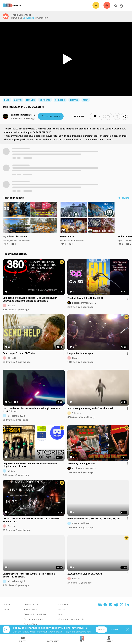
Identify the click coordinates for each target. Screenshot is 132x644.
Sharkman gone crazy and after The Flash (90, 408)
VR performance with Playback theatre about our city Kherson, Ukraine (30, 465)
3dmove (77, 413)
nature (31, 100)
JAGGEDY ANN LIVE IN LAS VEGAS (85, 574)
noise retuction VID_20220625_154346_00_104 (94, 519)
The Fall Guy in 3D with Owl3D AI (85, 298)
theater (60, 100)
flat (7, 100)
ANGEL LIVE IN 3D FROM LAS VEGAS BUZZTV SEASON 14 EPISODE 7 (31, 520)
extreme (45, 100)
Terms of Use (31, 609)
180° (86, 100)
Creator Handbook (33, 619)
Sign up (101, 629)
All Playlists (124, 198)
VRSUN (11, 471)
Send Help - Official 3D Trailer (19, 353)
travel (74, 100)
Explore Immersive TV (23, 115)
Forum (62, 609)
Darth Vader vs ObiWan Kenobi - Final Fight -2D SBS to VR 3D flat (31, 410)
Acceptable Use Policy (35, 614)
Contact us (64, 604)
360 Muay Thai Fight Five (81, 464)
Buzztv (11, 305)
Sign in (115, 629)
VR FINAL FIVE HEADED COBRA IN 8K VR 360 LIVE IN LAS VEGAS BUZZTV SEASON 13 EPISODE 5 (30, 299)
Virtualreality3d (16, 416)
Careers (7, 609)
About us (7, 604)
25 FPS (18, 100)
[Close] (127, 630)
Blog (61, 614)
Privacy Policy (31, 604)
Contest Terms (31, 624)
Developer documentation (72, 619)
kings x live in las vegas (80, 353)
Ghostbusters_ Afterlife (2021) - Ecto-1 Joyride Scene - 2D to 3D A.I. (29, 575)
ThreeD (12, 358)
